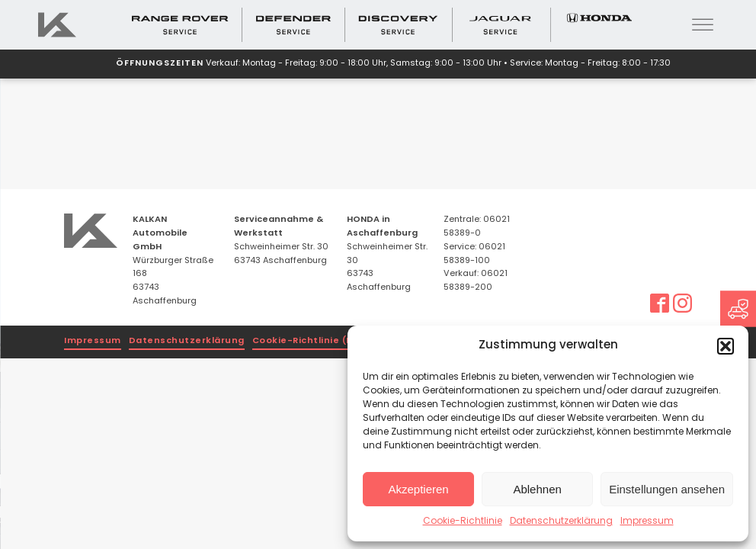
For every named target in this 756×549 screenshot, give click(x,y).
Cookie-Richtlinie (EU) (308, 341)
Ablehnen (537, 489)
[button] (726, 346)
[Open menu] (703, 25)
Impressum (647, 522)
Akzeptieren (418, 489)
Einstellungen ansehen (667, 489)
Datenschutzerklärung (561, 522)
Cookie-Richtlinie (463, 522)
